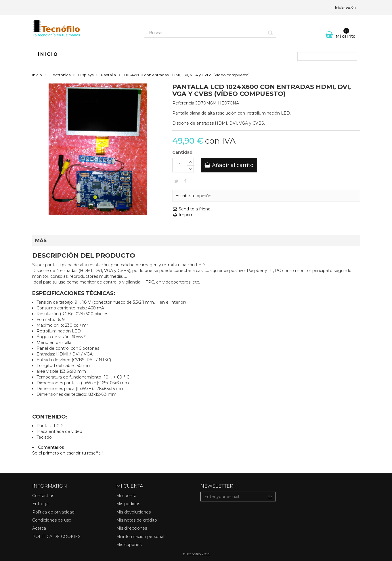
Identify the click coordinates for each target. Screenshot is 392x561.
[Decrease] (190, 169)
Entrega (40, 504)
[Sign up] (270, 497)
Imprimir (184, 215)
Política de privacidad (53, 512)
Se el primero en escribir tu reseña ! (67, 453)
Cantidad (182, 152)
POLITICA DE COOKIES (56, 537)
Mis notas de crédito (137, 520)
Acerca (39, 528)
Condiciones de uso (52, 520)
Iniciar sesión (345, 7)
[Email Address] (233, 497)
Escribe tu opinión (193, 196)
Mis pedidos (128, 504)
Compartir (185, 181)
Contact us (43, 496)
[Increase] (190, 162)
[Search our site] (205, 33)
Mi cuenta (126, 496)
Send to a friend (191, 209)
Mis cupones (129, 545)
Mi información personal (140, 537)
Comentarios (51, 447)
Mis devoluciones (133, 512)
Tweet (176, 181)
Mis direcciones (132, 528)
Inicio (48, 54)
